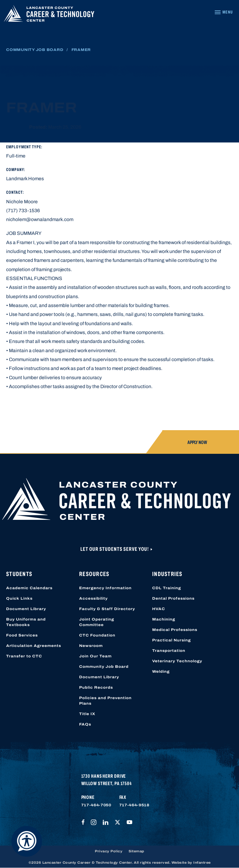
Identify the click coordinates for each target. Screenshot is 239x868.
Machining (164, 619)
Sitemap (136, 851)
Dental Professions (173, 598)
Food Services (22, 635)
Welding (161, 671)
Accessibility (93, 598)
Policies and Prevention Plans (105, 701)
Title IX (87, 714)
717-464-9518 (134, 805)
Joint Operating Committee (97, 622)
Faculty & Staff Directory (107, 609)
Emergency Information (105, 588)
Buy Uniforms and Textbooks (26, 622)
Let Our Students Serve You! (115, 549)
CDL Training (167, 588)
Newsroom (91, 646)
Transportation (169, 651)
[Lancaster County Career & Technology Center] (49, 15)
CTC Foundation (97, 635)
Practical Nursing (172, 640)
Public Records (96, 687)
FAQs (85, 724)
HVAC (159, 609)
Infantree (202, 862)
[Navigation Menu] (224, 12)
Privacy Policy (109, 851)
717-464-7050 (96, 805)
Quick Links (19, 598)
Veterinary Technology (177, 661)
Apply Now (197, 442)
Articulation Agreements (34, 646)
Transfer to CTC (24, 656)
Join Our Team (95, 656)
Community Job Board (35, 50)
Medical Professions (175, 630)
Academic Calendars (29, 588)
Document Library (26, 609)
